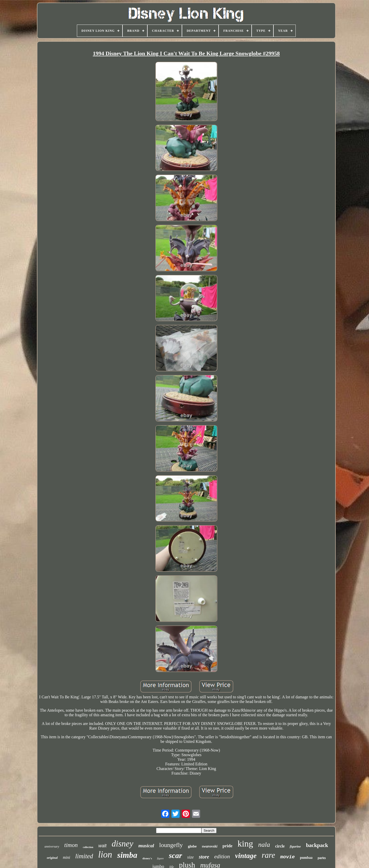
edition (222, 856)
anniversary (52, 847)
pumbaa (306, 858)
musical (146, 846)
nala (264, 845)
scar (176, 855)
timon (71, 845)
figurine (295, 846)
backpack (317, 845)
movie (287, 857)
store (204, 857)
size (191, 857)
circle (280, 846)
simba (127, 855)
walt (102, 846)
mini (66, 857)
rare (268, 855)
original (52, 858)
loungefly (171, 845)
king (245, 844)
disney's (147, 858)
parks (322, 858)
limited (84, 856)
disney (122, 844)
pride (227, 846)
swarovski (210, 846)
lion (105, 855)
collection (88, 847)
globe (192, 846)
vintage (246, 856)
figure (160, 858)
